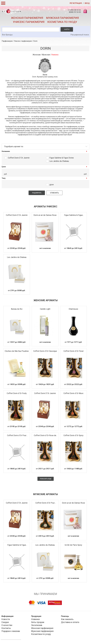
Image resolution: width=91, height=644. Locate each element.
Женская (36, 55)
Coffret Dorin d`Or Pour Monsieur (45, 503)
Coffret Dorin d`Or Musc (73, 393)
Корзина (85, 12)
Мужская (46, 55)
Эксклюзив (37, 625)
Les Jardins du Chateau (59, 161)
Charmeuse (73, 309)
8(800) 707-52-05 (75, 12)
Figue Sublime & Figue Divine (62, 158)
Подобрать (37, 193)
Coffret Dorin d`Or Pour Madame (17, 436)
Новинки (35, 619)
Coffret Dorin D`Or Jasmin (19, 158)
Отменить (54, 193)
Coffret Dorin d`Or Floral (73, 351)
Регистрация (76, 3)
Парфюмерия (7, 41)
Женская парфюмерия (27, 18)
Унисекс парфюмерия (29, 22)
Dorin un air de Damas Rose (45, 215)
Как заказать (67, 619)
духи (51, 185)
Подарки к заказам (11, 631)
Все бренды (7, 35)
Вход (87, 3)
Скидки (5, 622)
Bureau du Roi (17, 309)
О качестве (7, 625)
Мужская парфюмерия (62, 18)
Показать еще (46, 479)
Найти (67, 29)
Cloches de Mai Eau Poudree (17, 351)
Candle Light (45, 309)
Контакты (6, 628)
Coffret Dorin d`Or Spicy (73, 435)
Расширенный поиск (80, 35)
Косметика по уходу (62, 22)
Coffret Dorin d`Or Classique (45, 351)
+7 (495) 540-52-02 (74, 10)
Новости (6, 619)
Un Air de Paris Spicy (73, 545)
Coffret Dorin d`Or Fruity (17, 393)
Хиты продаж (38, 622)
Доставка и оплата (70, 622)
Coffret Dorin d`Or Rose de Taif (45, 436)
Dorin (35, 41)
